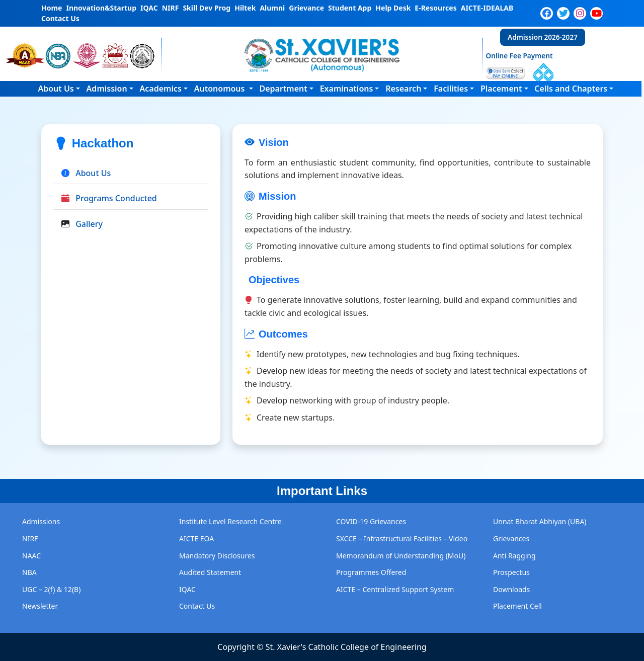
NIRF (30, 539)
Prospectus (511, 572)
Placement (501, 89)
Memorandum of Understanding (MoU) (401, 556)
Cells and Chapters (571, 89)
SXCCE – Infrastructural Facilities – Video (402, 539)
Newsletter (40, 606)
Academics (161, 89)
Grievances (511, 539)
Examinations (347, 89)
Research (403, 89)
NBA (29, 572)
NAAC (31, 556)
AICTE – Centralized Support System (395, 589)
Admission (107, 89)
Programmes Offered (371, 572)
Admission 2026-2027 (543, 37)
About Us (56, 89)
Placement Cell (517, 606)
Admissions (41, 521)
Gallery (89, 224)
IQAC (187, 589)
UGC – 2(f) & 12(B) (51, 589)
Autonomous (221, 89)
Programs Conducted (116, 198)
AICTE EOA (196, 539)
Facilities (451, 89)
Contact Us (197, 606)
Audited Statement (210, 572)
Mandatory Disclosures (217, 556)
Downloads (511, 589)
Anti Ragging (514, 556)
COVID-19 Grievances (371, 521)
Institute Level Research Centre (230, 521)
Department (283, 89)
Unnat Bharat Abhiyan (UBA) (540, 521)
